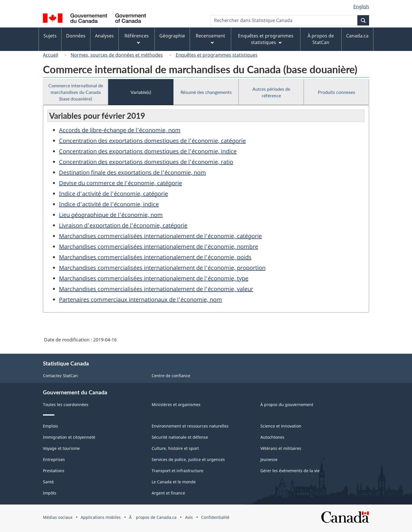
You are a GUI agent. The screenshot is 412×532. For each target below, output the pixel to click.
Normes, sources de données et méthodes (117, 55)
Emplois (50, 426)
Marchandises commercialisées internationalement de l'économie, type (154, 278)
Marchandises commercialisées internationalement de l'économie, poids (155, 257)
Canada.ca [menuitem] (357, 36)
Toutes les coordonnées (66, 405)
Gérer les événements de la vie (290, 471)
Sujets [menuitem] (50, 36)
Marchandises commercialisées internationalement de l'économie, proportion (162, 268)
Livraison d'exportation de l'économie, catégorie (123, 225)
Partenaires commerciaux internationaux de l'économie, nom (140, 299)
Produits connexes (336, 92)
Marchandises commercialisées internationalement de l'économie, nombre (159, 247)
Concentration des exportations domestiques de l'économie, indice (148, 151)
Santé (48, 482)
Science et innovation (281, 426)
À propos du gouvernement (287, 405)
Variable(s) (141, 92)
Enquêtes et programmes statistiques (217, 55)
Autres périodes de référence (271, 92)
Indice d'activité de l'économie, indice (109, 204)
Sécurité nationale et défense (180, 437)
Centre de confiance (171, 376)
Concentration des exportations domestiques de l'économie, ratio (146, 162)
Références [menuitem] (137, 38)
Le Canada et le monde (174, 482)
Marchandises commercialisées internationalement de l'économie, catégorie (160, 236)
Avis (189, 517)
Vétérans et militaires (281, 448)
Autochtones (272, 437)
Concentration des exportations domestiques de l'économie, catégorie (152, 141)
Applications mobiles (101, 517)
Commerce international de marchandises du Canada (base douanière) (76, 92)
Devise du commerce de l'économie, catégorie (120, 183)
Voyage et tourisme (61, 448)
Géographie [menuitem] (172, 36)
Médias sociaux (58, 517)
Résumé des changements (206, 92)
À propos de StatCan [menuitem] (321, 39)
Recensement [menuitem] (210, 38)
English (361, 7)
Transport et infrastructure (178, 471)
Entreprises (54, 459)
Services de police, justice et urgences (188, 459)
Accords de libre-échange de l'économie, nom (120, 130)
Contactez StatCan (60, 376)
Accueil (50, 55)
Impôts (50, 493)
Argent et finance (168, 493)
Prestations (54, 471)
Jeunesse (269, 459)
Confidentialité (215, 517)
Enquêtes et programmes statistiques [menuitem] (266, 39)
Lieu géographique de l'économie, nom (111, 215)
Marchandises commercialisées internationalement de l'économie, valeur (156, 289)
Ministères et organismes (176, 405)
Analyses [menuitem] (104, 36)
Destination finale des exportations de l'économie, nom (132, 172)
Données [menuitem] (76, 36)
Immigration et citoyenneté (69, 437)
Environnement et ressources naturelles (190, 426)
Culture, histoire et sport (175, 448)
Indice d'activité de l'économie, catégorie (113, 194)
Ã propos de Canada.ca (153, 517)
